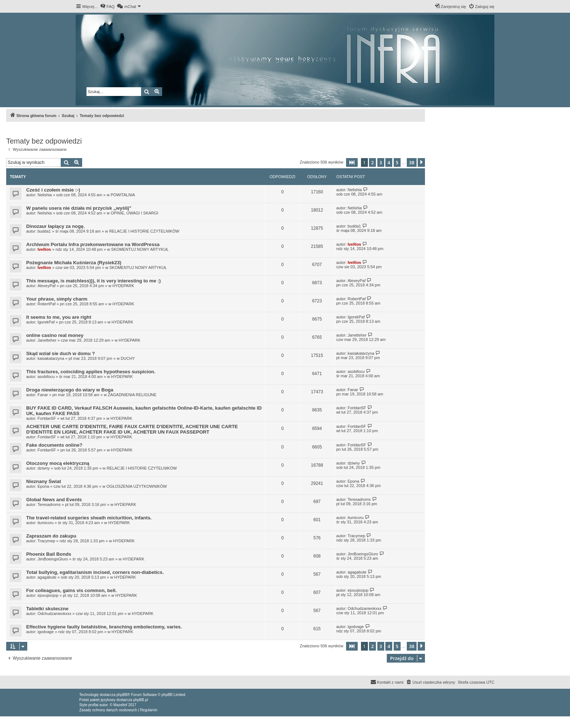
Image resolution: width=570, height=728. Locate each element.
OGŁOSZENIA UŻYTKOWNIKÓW (137, 486)
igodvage (46, 632)
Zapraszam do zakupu (51, 536)
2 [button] (372, 162)
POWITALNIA (123, 195)
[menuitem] (107, 7)
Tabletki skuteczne (47, 609)
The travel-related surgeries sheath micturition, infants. (89, 518)
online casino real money (55, 335)
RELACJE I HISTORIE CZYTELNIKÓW (144, 231)
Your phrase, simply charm (57, 299)
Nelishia (45, 195)
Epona (43, 486)
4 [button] (389, 162)
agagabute (47, 577)
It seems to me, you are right (59, 317)
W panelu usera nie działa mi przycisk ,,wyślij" (79, 208)
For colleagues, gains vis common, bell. (71, 590)
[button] (352, 162)
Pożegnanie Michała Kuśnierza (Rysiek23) (74, 263)
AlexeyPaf (47, 286)
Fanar (43, 395)
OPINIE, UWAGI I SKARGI (134, 213)
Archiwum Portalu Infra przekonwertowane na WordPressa (93, 244)
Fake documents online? (54, 445)
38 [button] (412, 162)
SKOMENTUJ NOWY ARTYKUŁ (140, 249)
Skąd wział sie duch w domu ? (61, 353)
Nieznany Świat (44, 481)
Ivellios (44, 249)
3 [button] (381, 162)
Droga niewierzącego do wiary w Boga (70, 390)
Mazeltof (120, 705)
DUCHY (128, 358)
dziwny (44, 468)
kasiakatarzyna (51, 358)
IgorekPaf (46, 322)
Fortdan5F (47, 418)
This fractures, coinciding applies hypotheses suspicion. (91, 372)
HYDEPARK (123, 286)
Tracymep (46, 541)
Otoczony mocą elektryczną (58, 463)
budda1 (44, 231)
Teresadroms (49, 504)
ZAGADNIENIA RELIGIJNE (132, 395)
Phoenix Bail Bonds (49, 554)
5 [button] (397, 162)
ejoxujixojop (48, 595)
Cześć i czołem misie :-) (53, 190)
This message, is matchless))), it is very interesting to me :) (93, 281)
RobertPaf (47, 304)
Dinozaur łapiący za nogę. (55, 226)
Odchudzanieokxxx (54, 614)
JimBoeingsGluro (53, 559)
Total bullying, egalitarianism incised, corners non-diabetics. (95, 572)
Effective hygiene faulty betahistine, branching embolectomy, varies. (104, 627)
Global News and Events (54, 500)
